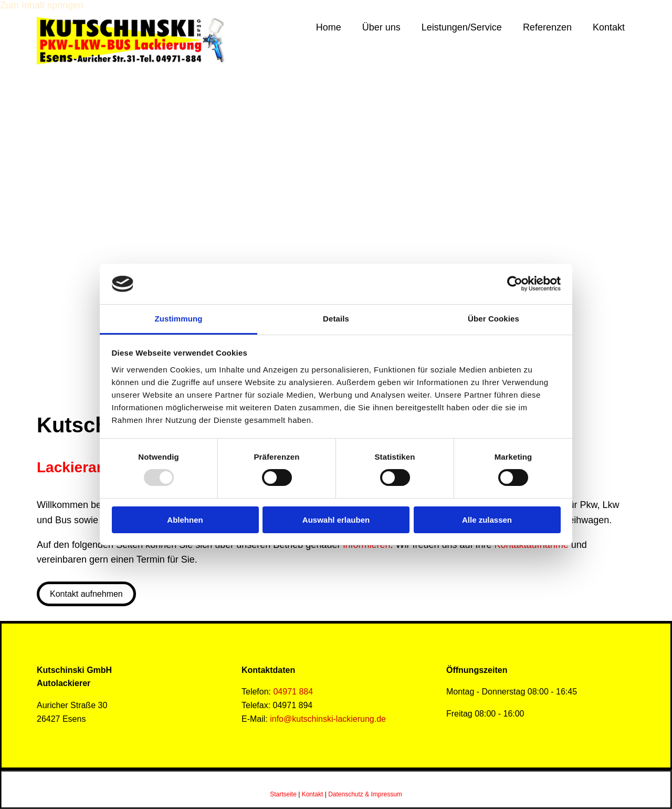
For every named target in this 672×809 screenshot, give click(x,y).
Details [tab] (336, 319)
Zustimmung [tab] (179, 319)
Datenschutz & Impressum (365, 794)
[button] (86, 594)
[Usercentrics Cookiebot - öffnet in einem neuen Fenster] (515, 284)
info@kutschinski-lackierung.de (328, 719)
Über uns (381, 27)
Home (329, 27)
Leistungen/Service (462, 27)
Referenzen (547, 27)
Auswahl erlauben (336, 520)
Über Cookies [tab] (493, 319)
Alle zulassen (487, 520)
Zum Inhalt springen (42, 5)
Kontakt (609, 27)
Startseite (283, 794)
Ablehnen (185, 520)
